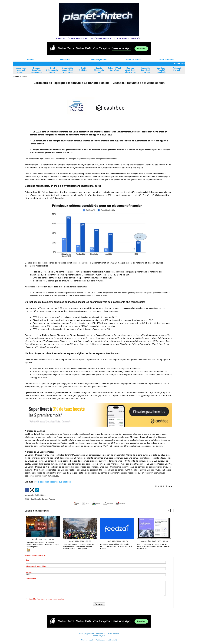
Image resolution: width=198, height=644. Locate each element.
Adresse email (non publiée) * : (37, 566)
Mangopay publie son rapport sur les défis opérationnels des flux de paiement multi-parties (154, 545)
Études (23, 77)
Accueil (30, 60)
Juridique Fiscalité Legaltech (161, 70)
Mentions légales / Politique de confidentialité (99, 639)
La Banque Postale (49, 499)
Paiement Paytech (177, 69)
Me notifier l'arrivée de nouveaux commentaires (46, 599)
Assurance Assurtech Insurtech (21, 70)
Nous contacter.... (168, 60)
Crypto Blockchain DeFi (99, 70)
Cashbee (35, 499)
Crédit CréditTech (83, 69)
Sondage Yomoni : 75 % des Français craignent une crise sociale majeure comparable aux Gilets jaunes (80, 546)
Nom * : (28, 560)
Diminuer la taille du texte (146, 503)
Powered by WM (99, 635)
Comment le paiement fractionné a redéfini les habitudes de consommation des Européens (42, 543)
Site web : (29, 572)
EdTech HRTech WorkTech (115, 69)
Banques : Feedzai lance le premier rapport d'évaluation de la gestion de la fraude (115, 545)
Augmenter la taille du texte (114, 503)
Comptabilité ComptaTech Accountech (68, 70)
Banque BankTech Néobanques (37, 70)
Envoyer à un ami (62, 503)
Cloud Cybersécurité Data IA (52, 70)
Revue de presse (133, 60)
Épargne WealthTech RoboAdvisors (130, 70)
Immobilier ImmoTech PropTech (146, 70)
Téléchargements (99, 60)
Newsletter (65, 60)
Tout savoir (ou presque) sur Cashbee (54, 482)
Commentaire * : (32, 578)
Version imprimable (86, 503)
